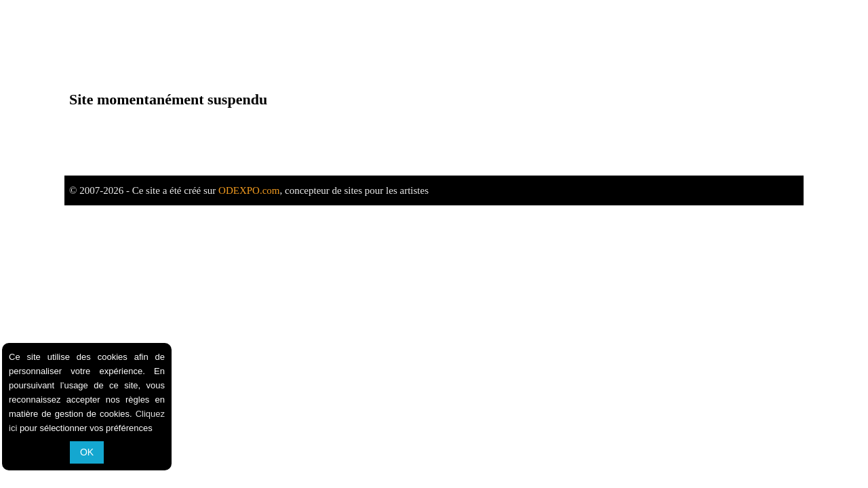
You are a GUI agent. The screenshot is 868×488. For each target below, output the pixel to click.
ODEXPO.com (249, 190)
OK (87, 452)
